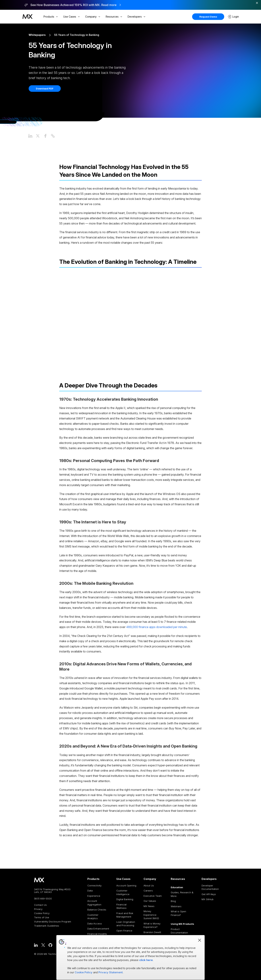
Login (233, 17)
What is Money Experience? (152, 925)
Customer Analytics (93, 917)
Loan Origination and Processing (126, 924)
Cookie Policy (42, 913)
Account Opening (126, 885)
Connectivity (94, 885)
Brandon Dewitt (152, 932)
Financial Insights (97, 934)
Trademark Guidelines (47, 926)
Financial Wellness (121, 906)
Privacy (38, 909)
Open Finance (124, 931)
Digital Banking (125, 899)
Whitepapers (37, 35)
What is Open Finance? (178, 913)
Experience (94, 896)
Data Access (95, 924)
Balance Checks (97, 910)
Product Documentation (179, 931)
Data (90, 891)
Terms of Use (42, 917)
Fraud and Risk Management (125, 915)
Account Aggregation (94, 903)
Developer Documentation (210, 887)
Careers (148, 891)
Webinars (176, 906)
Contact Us (40, 905)
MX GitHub (208, 899)
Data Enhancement (98, 929)
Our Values (150, 901)
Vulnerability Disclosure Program (53, 922)
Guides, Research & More (182, 894)
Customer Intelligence (123, 892)
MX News (149, 906)
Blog (173, 901)
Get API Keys (209, 894)
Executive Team (153, 896)
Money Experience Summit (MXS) (151, 915)
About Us (149, 885)
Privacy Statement (111, 972)
